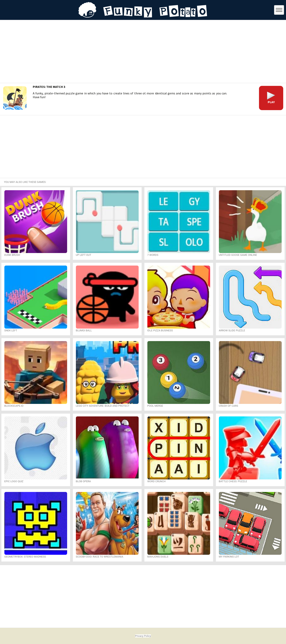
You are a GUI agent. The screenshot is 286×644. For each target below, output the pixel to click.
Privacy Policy (143, 636)
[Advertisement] (143, 52)
